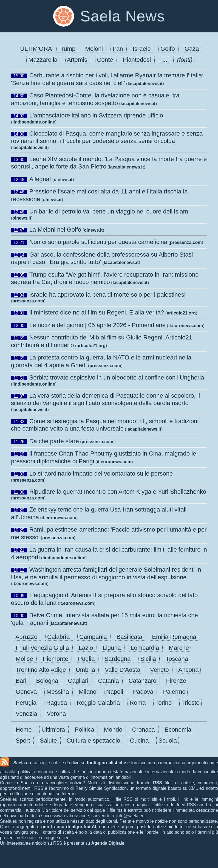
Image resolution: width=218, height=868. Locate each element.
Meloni (95, 49)
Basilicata (130, 637)
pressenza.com (186, 242)
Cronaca (144, 730)
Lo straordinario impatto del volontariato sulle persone (101, 474)
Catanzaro (143, 681)
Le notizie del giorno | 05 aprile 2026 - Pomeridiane (97, 325)
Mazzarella (44, 60)
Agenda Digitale (108, 843)
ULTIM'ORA (36, 49)
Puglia (87, 659)
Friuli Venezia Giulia (43, 648)
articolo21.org (181, 313)
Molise (25, 659)
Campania (94, 637)
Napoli (116, 692)
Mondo (114, 730)
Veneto (160, 670)
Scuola (168, 741)
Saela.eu (22, 763)
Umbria (86, 670)
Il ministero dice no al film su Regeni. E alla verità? (97, 312)
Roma (138, 703)
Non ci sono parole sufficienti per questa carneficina (98, 242)
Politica (85, 730)
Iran (118, 49)
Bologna (48, 681)
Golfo (169, 49)
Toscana (177, 659)
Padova (144, 692)
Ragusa (57, 703)
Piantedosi (138, 60)
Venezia (27, 714)
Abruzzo (27, 637)
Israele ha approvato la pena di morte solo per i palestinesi (107, 295)
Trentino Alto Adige (42, 670)
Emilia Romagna (174, 637)
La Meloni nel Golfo (55, 230)
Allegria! (40, 179)
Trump (68, 49)
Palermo (174, 692)
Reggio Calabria (99, 703)
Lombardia (146, 648)
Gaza (192, 49)
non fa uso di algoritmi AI (69, 827)
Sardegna (118, 659)
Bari (22, 681)
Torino (164, 703)
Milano (88, 692)
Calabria (59, 637)
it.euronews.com (186, 326)
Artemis (78, 60)
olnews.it (63, 180)
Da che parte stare (54, 441)
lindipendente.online (34, 122)
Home (25, 730)
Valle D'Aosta (123, 670)
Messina (58, 692)
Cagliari (79, 681)
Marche (179, 648)
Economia (178, 730)
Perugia (27, 703)
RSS (158, 783)
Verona (56, 714)
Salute (49, 741)
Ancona (189, 670)
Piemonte (56, 659)
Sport (24, 741)
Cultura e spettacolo (94, 741)
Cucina (140, 741)
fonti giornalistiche (107, 763)
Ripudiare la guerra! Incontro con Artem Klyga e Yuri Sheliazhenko (118, 492)
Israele (143, 49)
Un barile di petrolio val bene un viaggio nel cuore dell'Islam (109, 211)
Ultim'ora (54, 730)
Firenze (176, 681)
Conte (106, 60)
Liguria (113, 648)
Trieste (190, 703)
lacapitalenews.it (145, 84)
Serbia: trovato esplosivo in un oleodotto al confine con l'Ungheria (117, 377)
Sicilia (149, 659)
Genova (27, 692)
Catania (109, 681)
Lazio (87, 648)
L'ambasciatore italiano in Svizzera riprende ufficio (96, 115)
